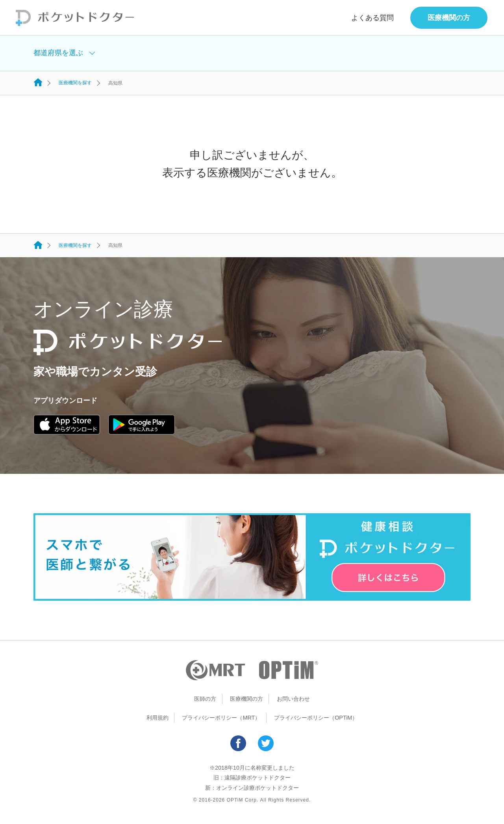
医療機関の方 (449, 18)
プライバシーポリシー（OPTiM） (316, 718)
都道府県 (58, 53)
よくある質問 (372, 18)
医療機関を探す (75, 83)
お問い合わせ (293, 699)
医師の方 (205, 699)
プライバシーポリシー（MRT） (221, 718)
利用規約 (157, 718)
